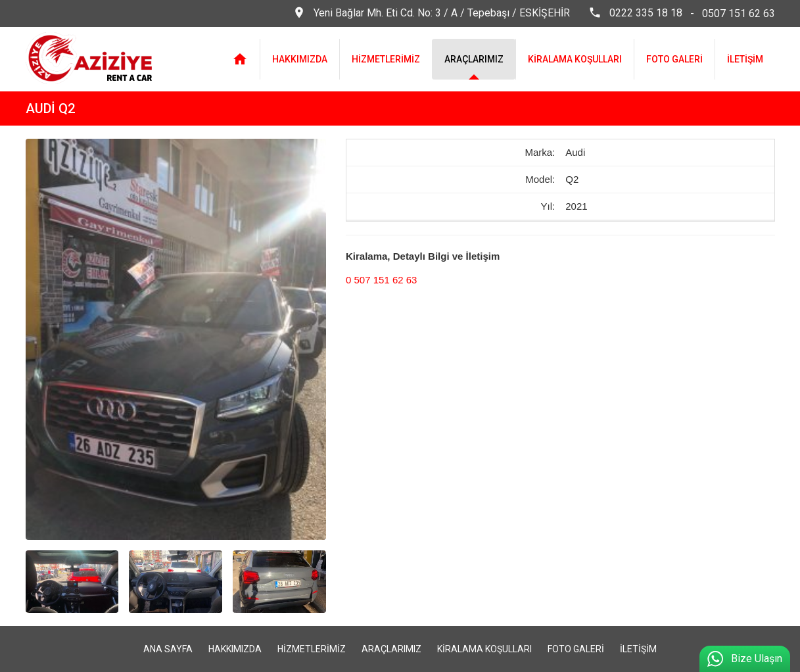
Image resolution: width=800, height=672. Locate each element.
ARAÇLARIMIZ (474, 59)
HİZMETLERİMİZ (386, 59)
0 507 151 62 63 (381, 280)
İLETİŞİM (745, 59)
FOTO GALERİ (674, 59)
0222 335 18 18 (635, 13)
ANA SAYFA (168, 649)
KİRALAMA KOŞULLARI (575, 59)
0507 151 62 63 (739, 14)
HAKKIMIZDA (300, 59)
